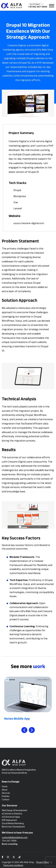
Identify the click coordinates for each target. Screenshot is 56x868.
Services (6, 840)
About (5, 836)
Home (5, 833)
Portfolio (6, 843)
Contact (6, 846)
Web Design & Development (14, 857)
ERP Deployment (9, 867)
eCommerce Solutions (12, 860)
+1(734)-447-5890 (38, 7)
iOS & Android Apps (11, 863)
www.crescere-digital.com (29, 223)
